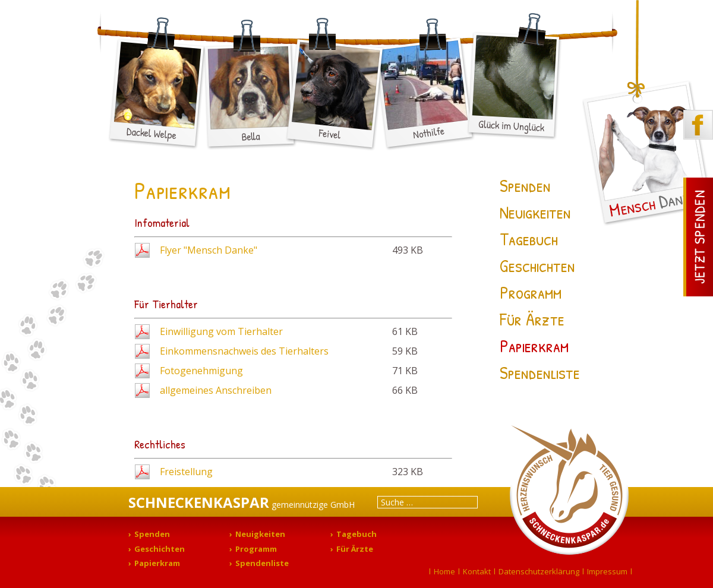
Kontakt (477, 571)
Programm (531, 292)
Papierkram (534, 346)
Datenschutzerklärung (539, 571)
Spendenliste (540, 372)
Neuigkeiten (535, 212)
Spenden (525, 185)
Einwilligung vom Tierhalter (221, 331)
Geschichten (537, 265)
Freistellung (186, 472)
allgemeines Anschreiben (216, 390)
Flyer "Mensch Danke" (209, 250)
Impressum (607, 571)
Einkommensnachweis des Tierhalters (244, 351)
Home (444, 571)
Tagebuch (529, 239)
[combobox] (428, 502)
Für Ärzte (532, 319)
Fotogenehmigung (201, 371)
